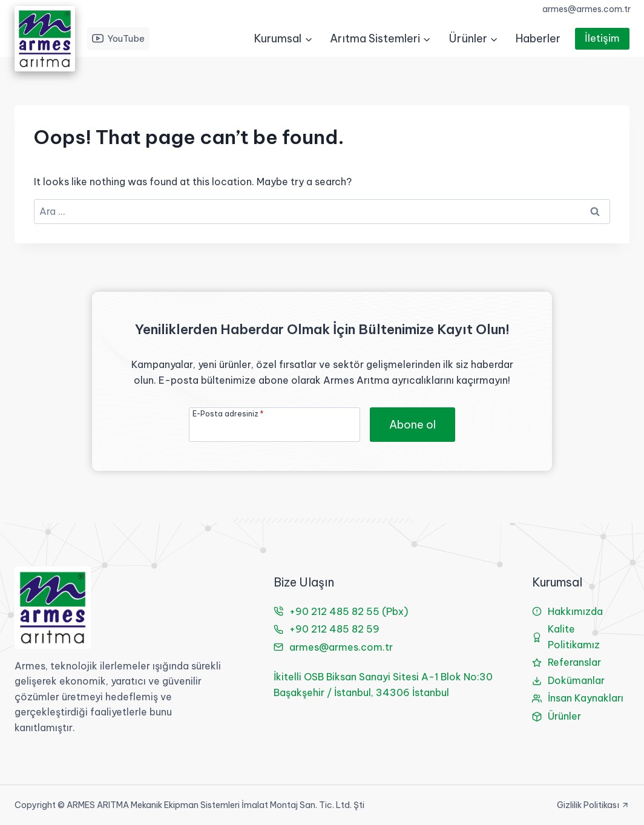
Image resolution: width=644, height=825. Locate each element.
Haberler (538, 38)
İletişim (602, 38)
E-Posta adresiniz (228, 413)
